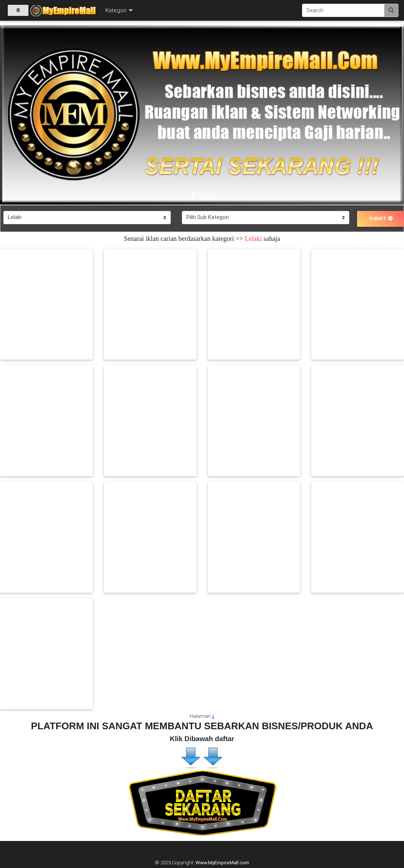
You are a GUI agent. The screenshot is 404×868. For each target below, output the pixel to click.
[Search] (343, 12)
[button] (30, 115)
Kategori (119, 12)
